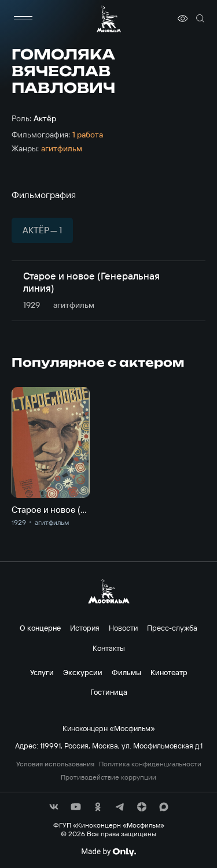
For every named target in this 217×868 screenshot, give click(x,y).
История (85, 628)
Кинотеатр (169, 672)
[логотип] (109, 19)
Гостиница (109, 692)
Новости (123, 628)
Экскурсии (83, 672)
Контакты (109, 648)
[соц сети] (54, 807)
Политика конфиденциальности (150, 764)
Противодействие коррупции (108, 777)
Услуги (42, 672)
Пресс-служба (172, 628)
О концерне (40, 628)
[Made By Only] (108, 852)
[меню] (23, 18)
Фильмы (126, 672)
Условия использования (55, 764)
